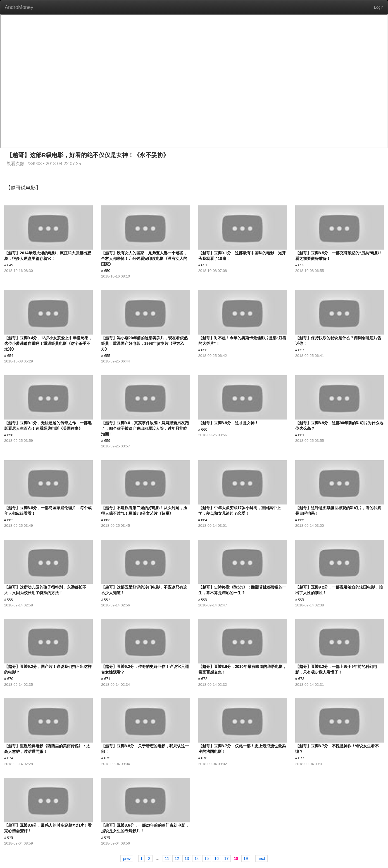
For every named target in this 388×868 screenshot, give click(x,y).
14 (197, 858)
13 (187, 858)
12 (177, 858)
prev (127, 858)
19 (246, 858)
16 (216, 858)
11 (167, 858)
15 (207, 858)
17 (227, 858)
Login (379, 7)
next (261, 858)
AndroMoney (19, 7)
